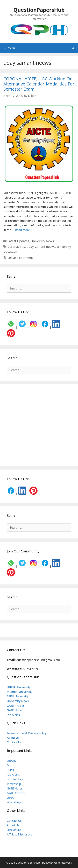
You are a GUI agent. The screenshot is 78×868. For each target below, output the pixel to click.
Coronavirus (16, 247)
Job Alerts (13, 715)
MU (9, 765)
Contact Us (14, 742)
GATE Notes (15, 710)
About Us (13, 738)
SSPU (10, 770)
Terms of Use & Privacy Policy (27, 733)
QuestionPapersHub (39, 10)
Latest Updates (18, 241)
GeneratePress (63, 863)
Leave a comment (20, 258)
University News (42, 241)
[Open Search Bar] (73, 48)
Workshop (14, 802)
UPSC (10, 798)
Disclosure (14, 830)
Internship (14, 784)
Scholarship (15, 779)
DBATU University (19, 687)
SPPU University (18, 696)
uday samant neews (41, 247)
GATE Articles (16, 706)
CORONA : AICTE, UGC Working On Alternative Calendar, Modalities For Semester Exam (39, 84)
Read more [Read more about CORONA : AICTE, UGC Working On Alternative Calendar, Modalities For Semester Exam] (22, 230)
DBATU (12, 761)
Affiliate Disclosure (19, 834)
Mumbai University (20, 692)
